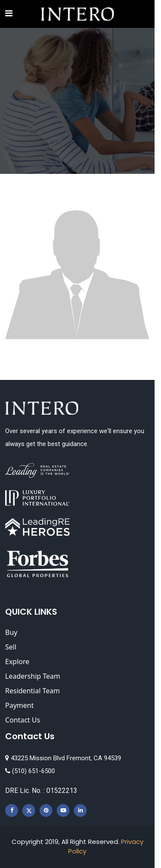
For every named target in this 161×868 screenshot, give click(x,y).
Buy (11, 632)
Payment (19, 705)
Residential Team (32, 691)
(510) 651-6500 (30, 771)
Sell (11, 647)
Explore (17, 662)
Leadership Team (33, 676)
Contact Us (23, 720)
